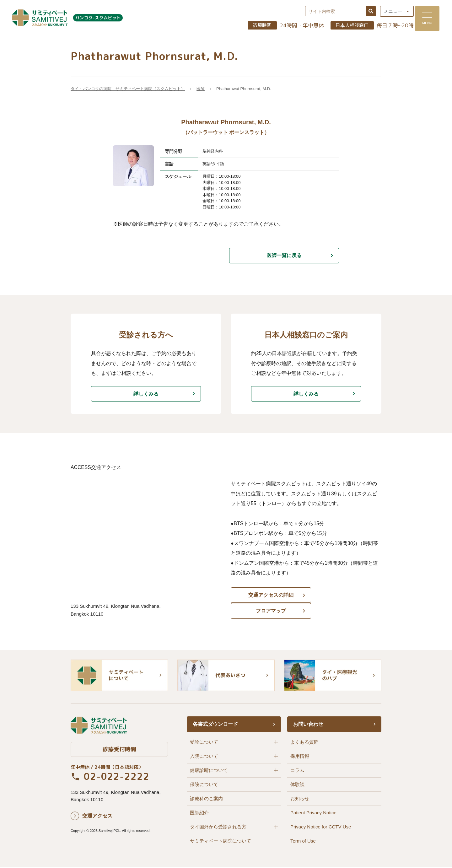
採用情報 (300, 757)
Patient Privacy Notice (313, 814)
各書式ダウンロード (215, 725)
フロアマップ (345, 598)
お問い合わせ (308, 725)
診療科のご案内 (206, 799)
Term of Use (303, 842)
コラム (297, 771)
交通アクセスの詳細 (267, 598)
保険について (204, 785)
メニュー (390, 12)
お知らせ (300, 799)
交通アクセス (97, 817)
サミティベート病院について (221, 842)
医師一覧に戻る (284, 256)
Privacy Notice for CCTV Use (321, 828)
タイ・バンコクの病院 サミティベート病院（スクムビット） (128, 90)
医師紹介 (199, 814)
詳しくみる (146, 395)
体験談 (297, 785)
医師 (201, 90)
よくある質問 (304, 743)
